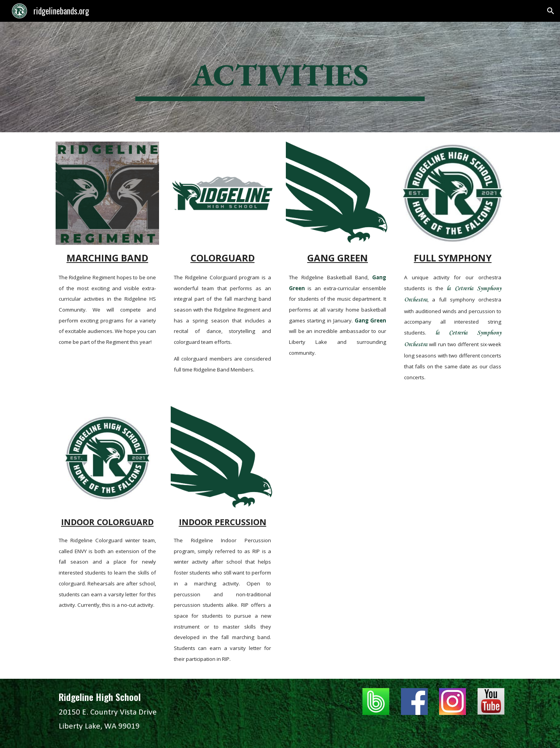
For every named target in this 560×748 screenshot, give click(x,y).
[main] (280, 77)
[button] (551, 11)
